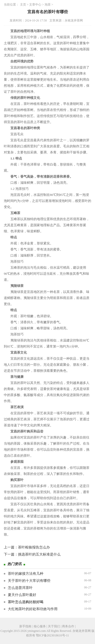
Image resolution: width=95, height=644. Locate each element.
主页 (23, 5)
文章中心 (35, 5)
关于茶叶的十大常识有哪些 (29, 581)
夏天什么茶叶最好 (22, 595)
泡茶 (48, 5)
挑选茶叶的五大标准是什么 (39, 554)
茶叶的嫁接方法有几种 (26, 574)
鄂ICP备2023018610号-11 (52, 635)
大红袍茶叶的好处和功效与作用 (33, 609)
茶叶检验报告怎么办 (34, 547)
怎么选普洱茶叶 (20, 588)
